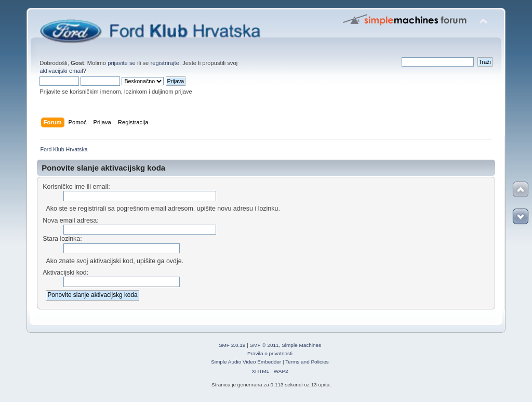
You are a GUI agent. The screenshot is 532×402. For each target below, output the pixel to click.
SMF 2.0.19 (232, 345)
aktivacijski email (61, 71)
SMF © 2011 (264, 345)
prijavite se (122, 63)
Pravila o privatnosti (270, 353)
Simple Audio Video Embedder (246, 362)
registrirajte (165, 63)
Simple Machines (301, 345)
